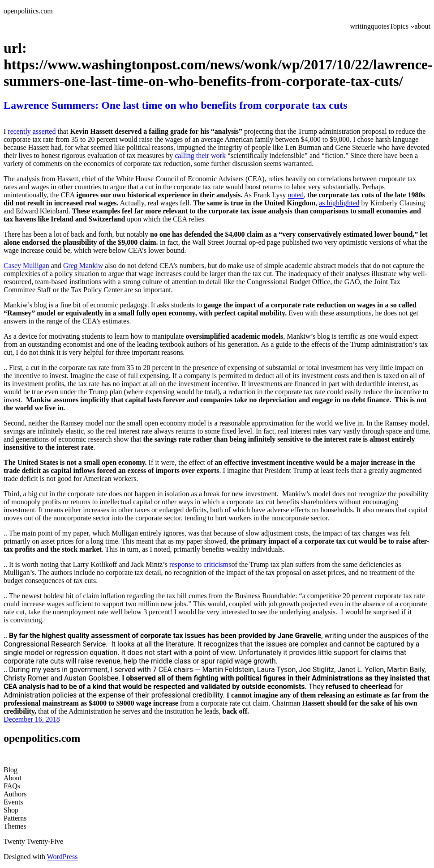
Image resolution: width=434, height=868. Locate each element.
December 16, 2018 (32, 719)
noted (296, 195)
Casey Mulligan (26, 266)
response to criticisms (200, 564)
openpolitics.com (28, 11)
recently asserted (32, 131)
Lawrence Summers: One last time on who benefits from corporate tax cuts (176, 105)
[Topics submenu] (413, 26)
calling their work (200, 155)
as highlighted (339, 203)
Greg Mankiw (83, 266)
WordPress (62, 857)
